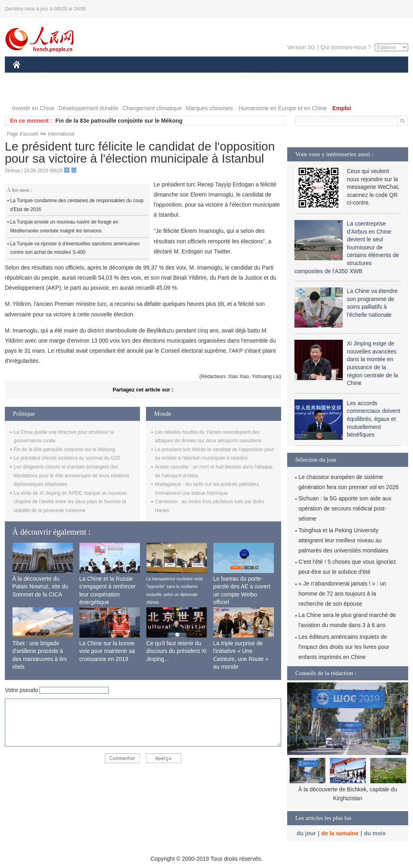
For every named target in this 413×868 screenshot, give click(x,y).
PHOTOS (29, 92)
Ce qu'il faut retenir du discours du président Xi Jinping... (176, 651)
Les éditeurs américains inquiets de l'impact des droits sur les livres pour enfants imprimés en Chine (344, 647)
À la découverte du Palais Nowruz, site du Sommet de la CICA (41, 587)
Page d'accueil (23, 134)
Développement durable (89, 108)
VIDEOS (62, 92)
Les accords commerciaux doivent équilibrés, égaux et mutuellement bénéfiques (373, 419)
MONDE (99, 76)
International (61, 134)
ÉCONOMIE (62, 76)
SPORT (308, 76)
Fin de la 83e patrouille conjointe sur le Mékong (119, 121)
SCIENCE (168, 76)
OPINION (380, 76)
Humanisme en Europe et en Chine (283, 108)
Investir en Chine (33, 108)
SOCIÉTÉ (240, 76)
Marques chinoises (210, 108)
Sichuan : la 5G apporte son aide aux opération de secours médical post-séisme (345, 508)
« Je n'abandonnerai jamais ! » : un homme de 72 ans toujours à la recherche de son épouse (342, 594)
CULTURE (204, 76)
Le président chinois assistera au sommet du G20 (67, 458)
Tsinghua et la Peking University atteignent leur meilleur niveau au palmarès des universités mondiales (343, 540)
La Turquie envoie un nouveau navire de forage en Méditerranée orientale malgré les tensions (64, 226)
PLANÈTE (276, 76)
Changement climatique (152, 108)
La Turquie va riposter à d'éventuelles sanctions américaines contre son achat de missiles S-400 (75, 248)
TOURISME (342, 76)
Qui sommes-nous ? (346, 47)
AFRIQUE (132, 76)
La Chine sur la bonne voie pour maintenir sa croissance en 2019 (107, 651)
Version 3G (301, 47)
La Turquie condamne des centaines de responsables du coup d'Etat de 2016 (77, 205)
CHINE (27, 76)
